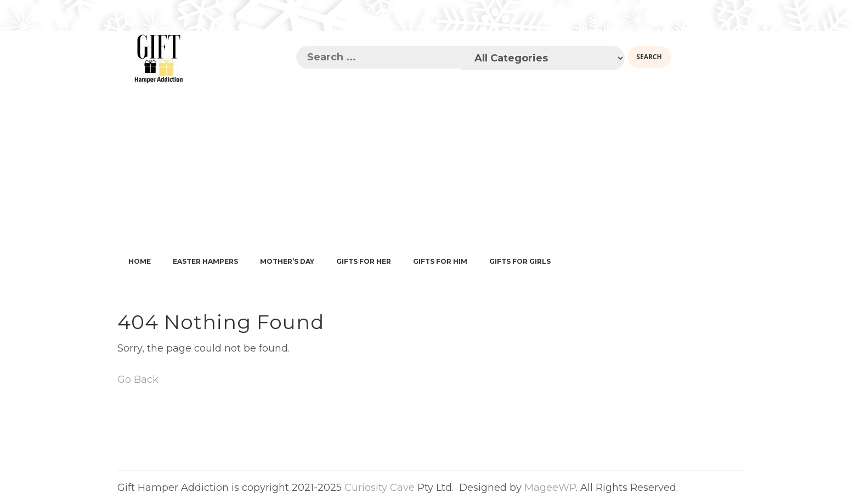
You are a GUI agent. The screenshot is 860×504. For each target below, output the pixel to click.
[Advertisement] (430, 168)
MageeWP (550, 488)
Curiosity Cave (380, 488)
